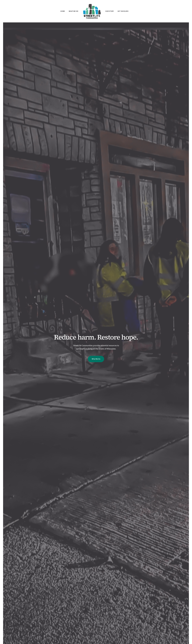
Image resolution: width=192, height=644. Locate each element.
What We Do (96, 359)
